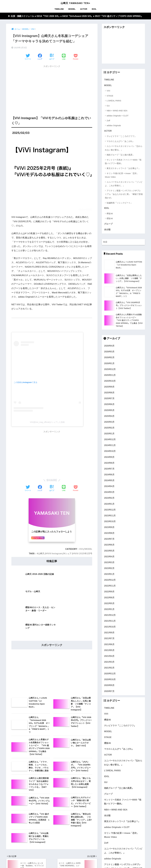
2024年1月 (109, 505)
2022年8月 (109, 599)
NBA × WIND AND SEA (117, 111)
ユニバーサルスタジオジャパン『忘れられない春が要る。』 (124, 148)
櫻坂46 (110, 219)
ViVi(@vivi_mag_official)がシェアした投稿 (47, 422)
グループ (108, 224)
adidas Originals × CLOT (118, 116)
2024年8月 (109, 464)
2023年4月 (109, 558)
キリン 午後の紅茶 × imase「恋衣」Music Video (122, 176)
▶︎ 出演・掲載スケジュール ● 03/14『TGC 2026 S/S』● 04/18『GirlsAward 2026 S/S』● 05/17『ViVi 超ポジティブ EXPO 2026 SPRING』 (75, 16)
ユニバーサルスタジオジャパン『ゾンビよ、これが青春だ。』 (124, 184)
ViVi (81, 549)
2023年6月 (109, 546)
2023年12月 (110, 511)
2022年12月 (110, 581)
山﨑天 (41, 554)
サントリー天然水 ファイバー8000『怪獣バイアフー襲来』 (123, 162)
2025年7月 (109, 400)
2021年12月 (110, 616)
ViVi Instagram (54, 554)
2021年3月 (109, 663)
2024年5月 (109, 482)
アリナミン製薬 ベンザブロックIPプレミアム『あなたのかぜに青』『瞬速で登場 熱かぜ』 (124, 194)
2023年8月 (109, 534)
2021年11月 (110, 622)
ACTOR (84, 9)
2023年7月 (109, 540)
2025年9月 (109, 388)
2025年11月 (110, 376)
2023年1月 (109, 575)
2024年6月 (109, 476)
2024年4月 (109, 487)
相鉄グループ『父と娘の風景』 (121, 155)
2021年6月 (109, 645)
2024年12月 (110, 441)
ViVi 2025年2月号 (83, 554)
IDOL (94, 9)
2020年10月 (110, 681)
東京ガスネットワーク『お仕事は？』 (124, 169)
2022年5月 (109, 604)
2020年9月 (109, 686)
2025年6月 (109, 405)
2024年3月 (109, 493)
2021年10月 (110, 628)
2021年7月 (109, 640)
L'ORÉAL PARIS (114, 101)
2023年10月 (110, 523)
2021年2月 (109, 669)
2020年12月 (110, 675)
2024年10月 (110, 452)
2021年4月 (109, 657)
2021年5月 (109, 651)
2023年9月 (109, 528)
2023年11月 (110, 517)
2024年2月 (109, 499)
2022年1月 (109, 610)
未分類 (107, 230)
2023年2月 (109, 569)
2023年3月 (109, 564)
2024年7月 (109, 470)
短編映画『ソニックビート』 (120, 203)
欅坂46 (110, 214)
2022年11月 (110, 587)
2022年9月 (109, 593)
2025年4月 (109, 417)
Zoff (108, 121)
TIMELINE (59, 9)
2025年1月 (109, 435)
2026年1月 (109, 364)
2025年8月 (109, 394)
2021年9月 (109, 634)
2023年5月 (109, 552)
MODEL (72, 9)
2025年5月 (109, 411)
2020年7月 (109, 692)
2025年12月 (110, 370)
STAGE (110, 96)
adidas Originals (114, 126)
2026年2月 (109, 359)
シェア (68, 554)
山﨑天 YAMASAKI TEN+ (75, 3)
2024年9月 (109, 458)
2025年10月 (110, 382)
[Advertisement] (52, 88)
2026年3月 (109, 353)
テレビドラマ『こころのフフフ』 (122, 137)
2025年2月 (109, 429)
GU (108, 106)
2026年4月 (109, 347)
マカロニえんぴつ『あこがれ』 (121, 142)
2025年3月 (109, 423)
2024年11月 (110, 446)
